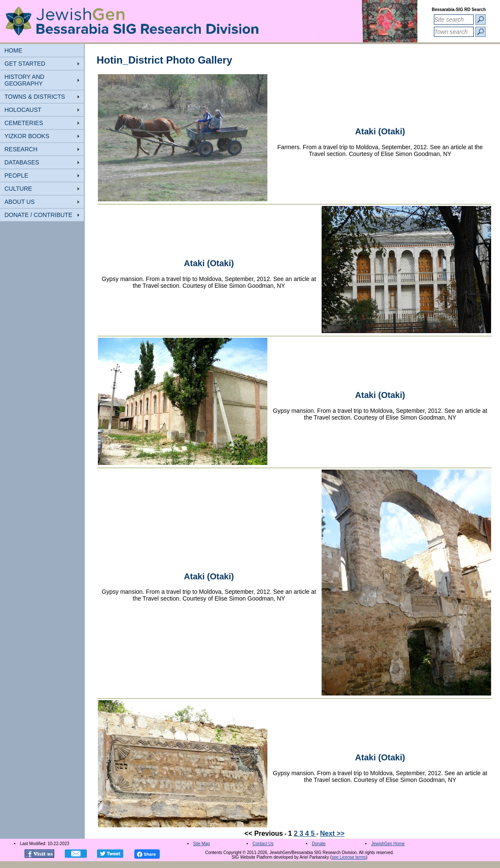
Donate (319, 844)
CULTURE (18, 189)
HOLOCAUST (23, 110)
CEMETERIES (24, 123)
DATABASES (22, 162)
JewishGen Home (388, 844)
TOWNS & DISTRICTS (35, 97)
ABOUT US (20, 202)
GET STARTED (25, 64)
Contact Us (263, 844)
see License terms (349, 857)
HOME (14, 50)
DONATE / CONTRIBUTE (39, 215)
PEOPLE (17, 175)
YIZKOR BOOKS (27, 136)
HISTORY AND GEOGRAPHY (25, 80)
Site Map (201, 844)
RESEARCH (21, 149)
